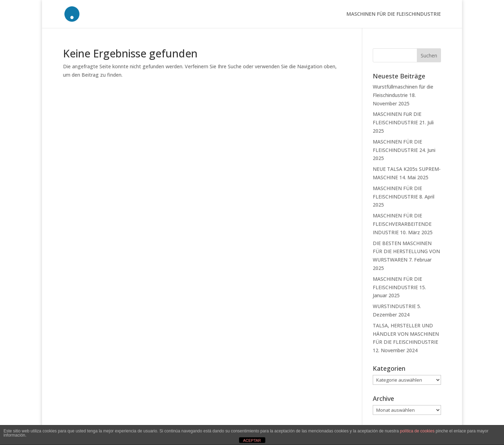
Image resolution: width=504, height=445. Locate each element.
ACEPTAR (252, 440)
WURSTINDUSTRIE (394, 306)
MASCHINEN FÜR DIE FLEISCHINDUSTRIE (394, 14)
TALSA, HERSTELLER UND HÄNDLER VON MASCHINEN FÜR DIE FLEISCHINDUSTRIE (406, 334)
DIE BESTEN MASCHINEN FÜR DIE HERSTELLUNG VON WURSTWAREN (406, 252)
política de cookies (417, 431)
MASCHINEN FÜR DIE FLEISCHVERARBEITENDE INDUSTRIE (402, 224)
